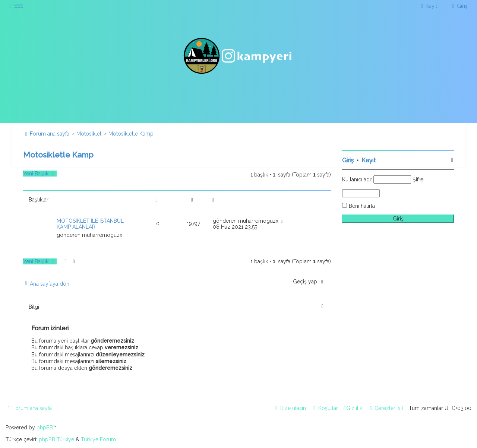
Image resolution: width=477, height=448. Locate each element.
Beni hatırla (362, 206)
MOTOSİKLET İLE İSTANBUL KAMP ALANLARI (90, 224)
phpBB (45, 428)
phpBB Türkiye (56, 439)
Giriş (348, 160)
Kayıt (369, 160)
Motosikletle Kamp (58, 155)
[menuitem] (15, 6)
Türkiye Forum (98, 439)
